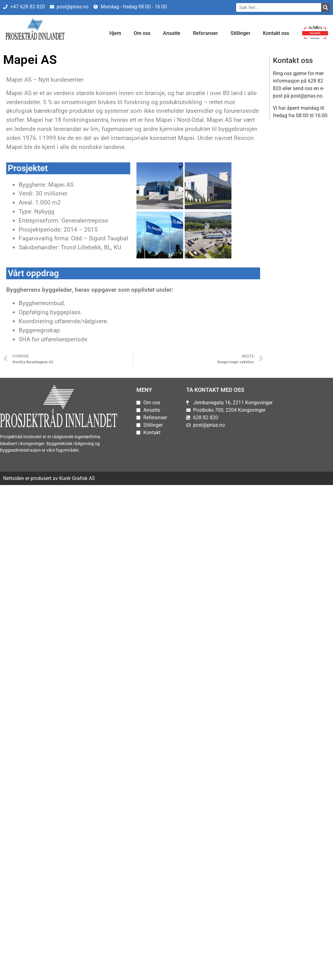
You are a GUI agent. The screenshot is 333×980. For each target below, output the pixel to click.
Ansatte (172, 33)
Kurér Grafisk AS (77, 478)
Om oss (142, 33)
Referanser (205, 33)
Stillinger (240, 33)
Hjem (115, 33)
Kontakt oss (276, 33)
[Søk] (326, 7)
